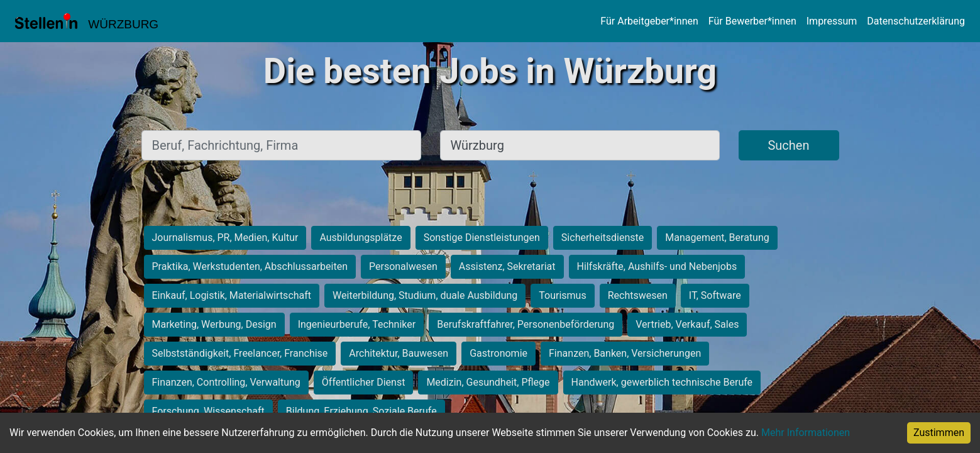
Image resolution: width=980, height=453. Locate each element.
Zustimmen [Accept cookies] (939, 433)
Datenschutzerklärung (916, 21)
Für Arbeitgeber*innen (649, 21)
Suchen (788, 145)
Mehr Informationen (806, 433)
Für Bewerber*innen (752, 21)
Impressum (832, 21)
